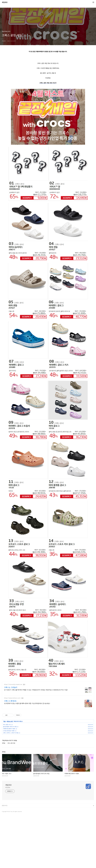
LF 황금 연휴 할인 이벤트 (9, 783)
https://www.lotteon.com (12, 750)
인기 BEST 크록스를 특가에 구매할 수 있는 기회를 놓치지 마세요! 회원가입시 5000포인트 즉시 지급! (36, 742)
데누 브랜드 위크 (7, 777)
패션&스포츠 (10, 774)
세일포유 (5, 2)
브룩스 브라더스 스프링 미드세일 (11, 785)
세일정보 (8, 840)
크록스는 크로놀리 (11, 740)
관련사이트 (5, 858)
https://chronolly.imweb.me (13, 737)
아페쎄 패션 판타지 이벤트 (9, 781)
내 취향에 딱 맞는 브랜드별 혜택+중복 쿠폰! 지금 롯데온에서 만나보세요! (27, 756)
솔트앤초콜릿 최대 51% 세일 (10, 779)
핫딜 (4, 774)
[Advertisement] (48, 68)
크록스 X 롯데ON (10, 753)
